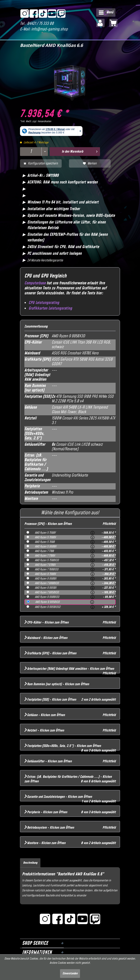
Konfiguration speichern (41, 163)
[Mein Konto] (100, 23)
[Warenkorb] (113, 23)
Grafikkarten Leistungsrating (50, 308)
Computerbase (35, 283)
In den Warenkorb (80, 151)
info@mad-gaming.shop (49, 29)
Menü (106, 12)
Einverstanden (70, 974)
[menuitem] (106, 13)
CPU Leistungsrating (44, 303)
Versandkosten (44, 121)
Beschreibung (30, 863)
